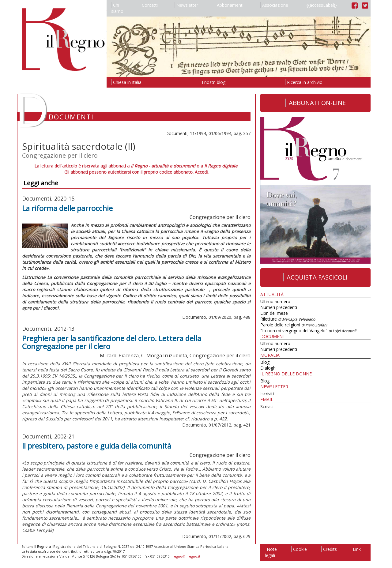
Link (356, 549)
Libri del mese (274, 313)
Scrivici (267, 406)
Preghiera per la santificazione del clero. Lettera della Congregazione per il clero (112, 342)
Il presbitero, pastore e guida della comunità (97, 446)
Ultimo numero (275, 301)
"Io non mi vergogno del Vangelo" (308, 331)
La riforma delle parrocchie (67, 208)
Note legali (271, 552)
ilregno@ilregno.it (185, 556)
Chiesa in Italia (126, 82)
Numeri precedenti (279, 307)
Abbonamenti (229, 5)
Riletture (288, 319)
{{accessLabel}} (321, 5)
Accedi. (202, 172)
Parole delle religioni (294, 325)
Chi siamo (117, 8)
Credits (329, 549)
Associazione (274, 5)
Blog (265, 362)
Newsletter (186, 5)
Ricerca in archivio (304, 82)
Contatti (149, 5)
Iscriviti (267, 394)
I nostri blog (213, 82)
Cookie (299, 549)
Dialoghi (268, 368)
